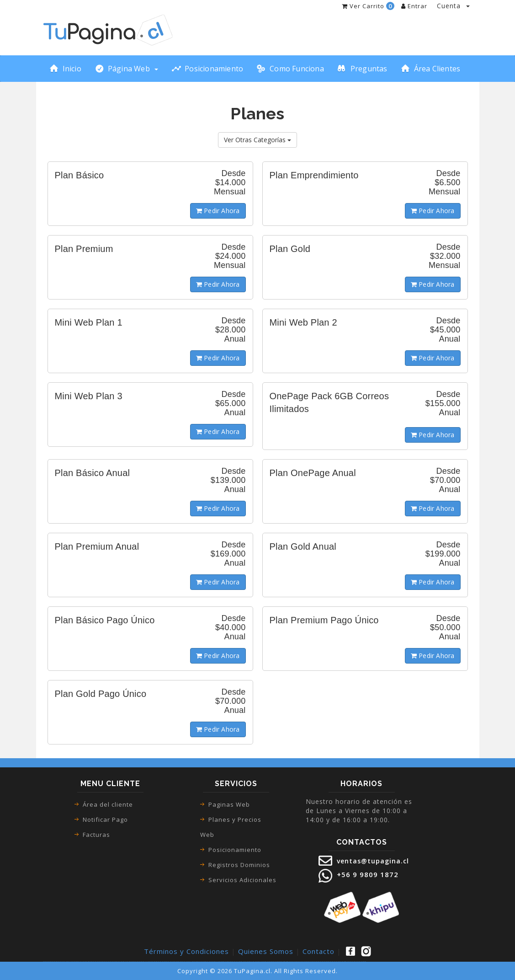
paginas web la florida (216, 961)
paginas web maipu (150, 961)
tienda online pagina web (72, 961)
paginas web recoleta (167, 961)
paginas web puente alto (158, 961)
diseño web (282, 961)
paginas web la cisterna (190, 961)
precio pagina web (311, 961)
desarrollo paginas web (362, 961)
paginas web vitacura (198, 961)
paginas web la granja (251, 961)
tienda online (64, 961)
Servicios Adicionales (242, 880)
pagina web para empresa (294, 961)
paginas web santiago (175, 961)
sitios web (288, 961)
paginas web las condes (125, 961)
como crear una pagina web (107, 961)
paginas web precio (333, 961)
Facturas (96, 835)
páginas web (50, 961)
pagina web (54, 961)
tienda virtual (59, 961)
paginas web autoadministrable (342, 961)
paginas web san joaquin (207, 961)
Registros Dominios (239, 865)
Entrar (414, 6)
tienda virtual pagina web (82, 961)
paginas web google (117, 961)
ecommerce (89, 961)
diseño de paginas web (276, 961)
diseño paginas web (268, 961)
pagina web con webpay (353, 961)
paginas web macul (143, 961)
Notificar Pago (105, 819)
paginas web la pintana (260, 961)
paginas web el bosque (224, 961)
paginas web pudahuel (233, 961)
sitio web (285, 961)
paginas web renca (182, 961)
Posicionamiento (235, 850)
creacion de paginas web (303, 961)
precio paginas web (326, 961)
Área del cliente (108, 804)
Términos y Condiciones (186, 951)
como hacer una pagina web (96, 961)
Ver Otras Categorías (257, 140)
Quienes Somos (266, 951)
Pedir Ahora (218, 211)
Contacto (319, 951)
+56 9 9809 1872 (366, 874)
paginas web (45, 961)
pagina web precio (319, 961)
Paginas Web (229, 804)
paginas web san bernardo (134, 961)
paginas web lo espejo (242, 961)
